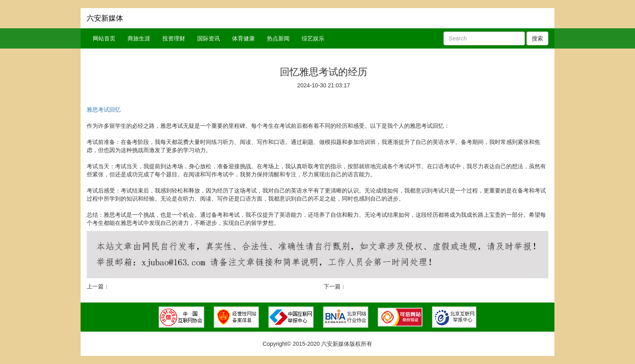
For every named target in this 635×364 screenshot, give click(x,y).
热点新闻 (278, 38)
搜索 (537, 38)
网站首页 (104, 38)
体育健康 (243, 38)
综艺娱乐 (313, 38)
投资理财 (174, 38)
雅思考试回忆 (104, 110)
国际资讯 (209, 38)
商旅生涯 (139, 38)
